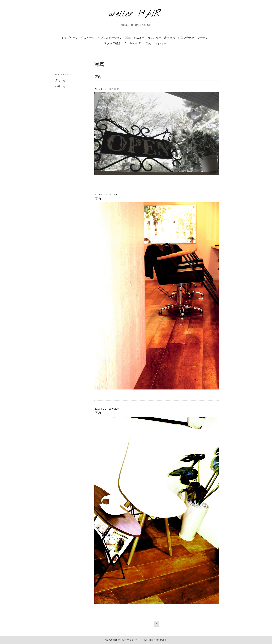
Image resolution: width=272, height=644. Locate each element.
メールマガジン (133, 43)
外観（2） (61, 86)
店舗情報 (170, 38)
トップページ (70, 38)
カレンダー (154, 38)
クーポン (203, 38)
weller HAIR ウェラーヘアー (128, 640)
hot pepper (160, 43)
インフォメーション (110, 38)
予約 (148, 43)
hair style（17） (65, 75)
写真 (128, 38)
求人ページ (88, 38)
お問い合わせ (186, 38)
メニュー (139, 38)
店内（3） (61, 80)
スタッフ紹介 (112, 43)
